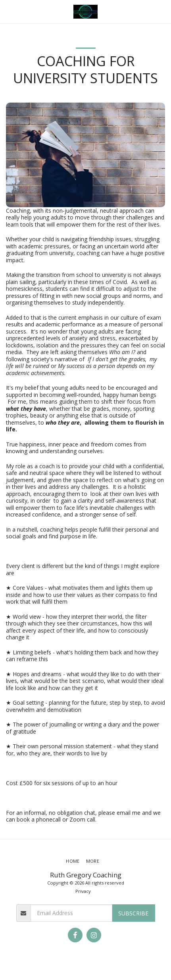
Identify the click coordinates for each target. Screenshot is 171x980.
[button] (9, 11)
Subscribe (133, 913)
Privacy (83, 891)
